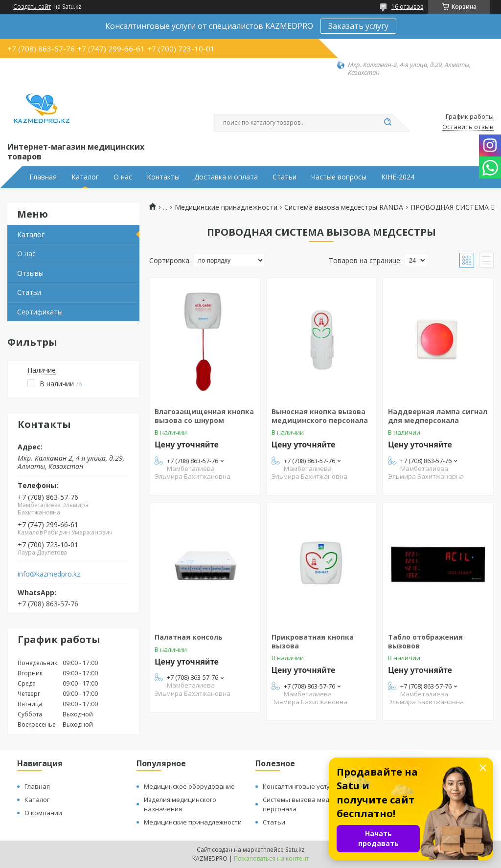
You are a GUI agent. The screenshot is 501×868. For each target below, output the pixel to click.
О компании (43, 813)
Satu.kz (295, 850)
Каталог (85, 177)
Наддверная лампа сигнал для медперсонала (438, 416)
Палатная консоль (189, 637)
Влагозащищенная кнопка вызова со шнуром (204, 416)
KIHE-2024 (398, 177)
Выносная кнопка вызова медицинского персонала (320, 416)
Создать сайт (32, 7)
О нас (123, 177)
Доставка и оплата (226, 177)
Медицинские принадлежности (226, 207)
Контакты (163, 177)
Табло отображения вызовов (425, 641)
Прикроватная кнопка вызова (313, 641)
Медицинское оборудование (189, 786)
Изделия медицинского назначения (180, 804)
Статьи (285, 177)
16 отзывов (407, 7)
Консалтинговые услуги (299, 786)
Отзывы (30, 273)
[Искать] (387, 123)
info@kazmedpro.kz (49, 574)
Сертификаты (40, 312)
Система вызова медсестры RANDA (344, 207)
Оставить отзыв (468, 127)
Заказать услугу (358, 26)
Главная (43, 177)
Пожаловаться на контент (271, 858)
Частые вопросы (339, 177)
